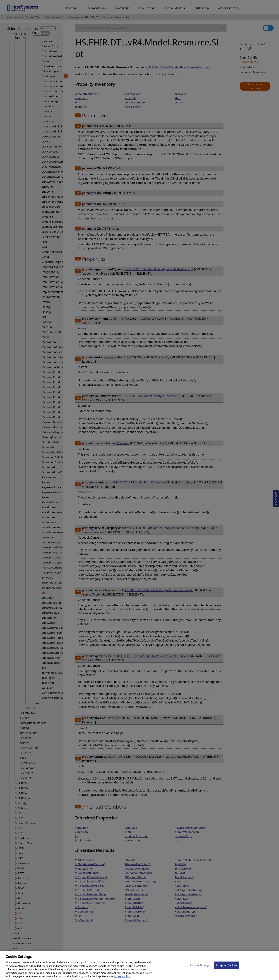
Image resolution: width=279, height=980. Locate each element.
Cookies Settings (200, 969)
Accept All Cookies (226, 969)
